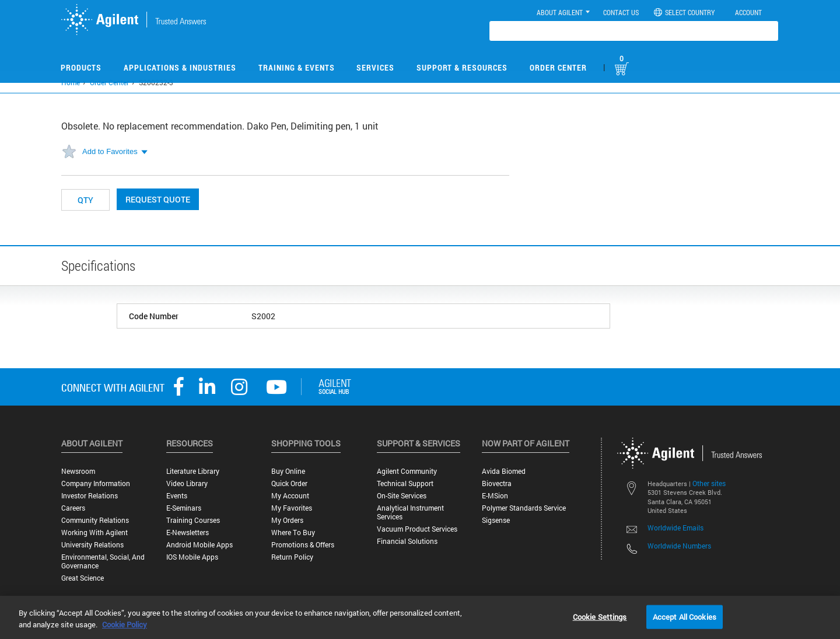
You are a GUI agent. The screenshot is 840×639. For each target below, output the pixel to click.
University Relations (92, 545)
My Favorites (292, 508)
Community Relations (95, 520)
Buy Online (288, 471)
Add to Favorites (110, 151)
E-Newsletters (188, 532)
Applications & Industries (180, 67)
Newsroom (78, 471)
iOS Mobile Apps (192, 557)
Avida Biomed (504, 471)
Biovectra (497, 483)
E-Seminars (184, 508)
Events (177, 496)
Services (375, 67)
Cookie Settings (600, 616)
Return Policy (292, 557)
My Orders (287, 520)
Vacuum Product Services (417, 529)
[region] (420, 617)
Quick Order (289, 483)
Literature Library (193, 471)
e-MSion (495, 496)
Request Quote (158, 199)
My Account (290, 496)
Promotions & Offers (303, 545)
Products (81, 67)
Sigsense (496, 520)
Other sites (709, 483)
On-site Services (402, 496)
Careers (73, 508)
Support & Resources (462, 67)
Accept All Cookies (685, 616)
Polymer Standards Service (524, 508)
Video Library (187, 483)
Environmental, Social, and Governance (103, 561)
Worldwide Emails (675, 528)
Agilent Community (407, 471)
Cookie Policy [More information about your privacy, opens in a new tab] (125, 624)
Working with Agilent (94, 532)
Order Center (558, 67)
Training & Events (297, 67)
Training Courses (193, 520)
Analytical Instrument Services (410, 512)
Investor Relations (90, 496)
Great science (83, 578)
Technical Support (405, 483)
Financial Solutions (407, 541)
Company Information (96, 483)
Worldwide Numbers (679, 546)
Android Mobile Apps (199, 545)
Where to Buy (293, 532)
